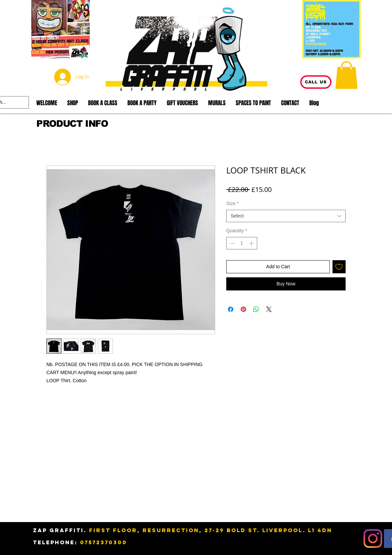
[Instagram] (373, 539)
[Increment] (252, 243)
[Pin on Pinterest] (243, 309)
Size (232, 203)
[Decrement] (231, 243)
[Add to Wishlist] (339, 267)
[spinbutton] (242, 243)
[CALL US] (316, 82)
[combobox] (286, 216)
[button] (346, 75)
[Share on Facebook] (231, 309)
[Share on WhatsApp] (256, 309)
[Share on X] (269, 309)
